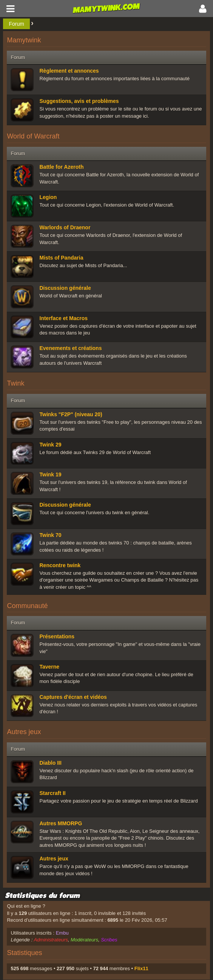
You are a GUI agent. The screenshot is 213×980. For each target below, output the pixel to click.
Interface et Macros (64, 318)
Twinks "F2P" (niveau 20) (71, 414)
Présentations (57, 636)
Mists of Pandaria (62, 258)
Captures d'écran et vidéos (73, 697)
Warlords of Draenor (65, 227)
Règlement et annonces (69, 71)
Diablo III (51, 763)
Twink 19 (51, 474)
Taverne (50, 667)
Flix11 (141, 968)
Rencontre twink (60, 565)
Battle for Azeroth (62, 167)
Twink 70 (51, 535)
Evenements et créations (71, 348)
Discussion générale (65, 288)
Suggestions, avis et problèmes (79, 101)
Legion (48, 197)
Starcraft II (53, 793)
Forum (16, 24)
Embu (62, 933)
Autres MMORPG (61, 823)
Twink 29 (51, 445)
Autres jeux (54, 859)
